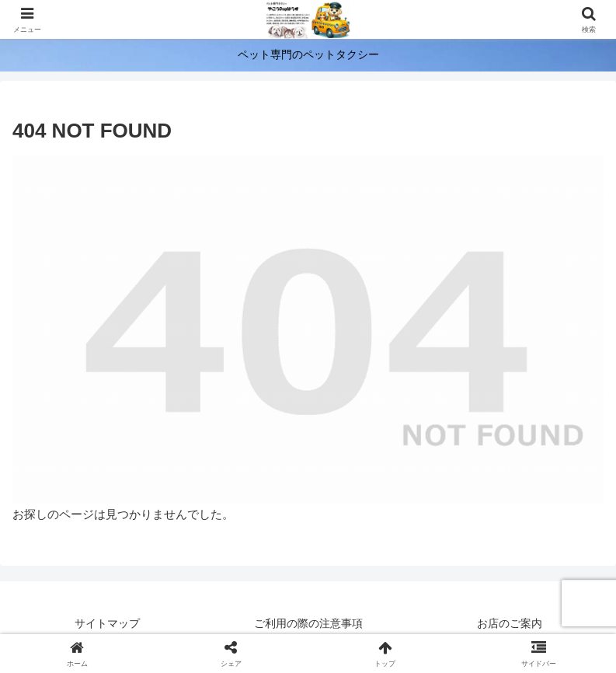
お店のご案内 (510, 623)
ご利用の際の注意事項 (308, 623)
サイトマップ (107, 623)
